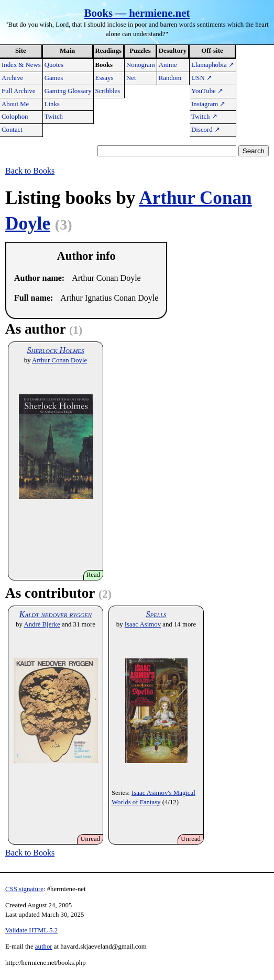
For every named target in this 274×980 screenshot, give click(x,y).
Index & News (21, 65)
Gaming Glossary (68, 91)
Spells (156, 614)
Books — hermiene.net (137, 13)
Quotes (54, 65)
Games (54, 78)
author (44, 947)
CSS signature (24, 889)
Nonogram (141, 65)
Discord (206, 130)
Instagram (208, 104)
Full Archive (18, 91)
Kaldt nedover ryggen (56, 614)
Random (170, 78)
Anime (168, 65)
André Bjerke (42, 624)
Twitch (54, 117)
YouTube (207, 91)
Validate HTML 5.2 (31, 930)
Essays (105, 78)
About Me (15, 104)
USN (202, 78)
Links (52, 104)
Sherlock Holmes (55, 350)
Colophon (15, 117)
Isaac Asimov (143, 624)
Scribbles (108, 91)
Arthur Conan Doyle (59, 360)
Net (131, 78)
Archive (12, 78)
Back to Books (30, 171)
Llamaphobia (213, 65)
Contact (12, 130)
